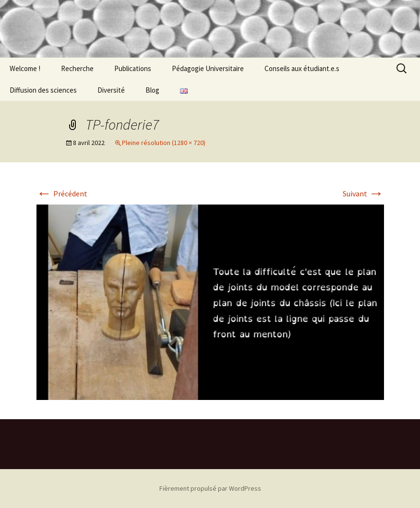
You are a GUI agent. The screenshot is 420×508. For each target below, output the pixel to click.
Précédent (62, 194)
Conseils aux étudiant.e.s (302, 68)
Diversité (111, 90)
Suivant (363, 194)
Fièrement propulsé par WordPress (210, 488)
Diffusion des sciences (43, 90)
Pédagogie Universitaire (208, 68)
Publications (133, 68)
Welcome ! (25, 68)
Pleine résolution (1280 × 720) (164, 143)
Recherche (77, 68)
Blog (152, 90)
